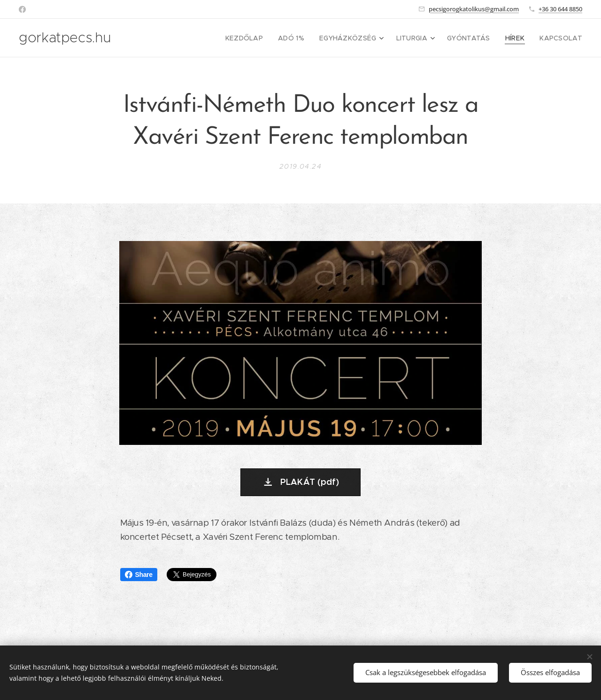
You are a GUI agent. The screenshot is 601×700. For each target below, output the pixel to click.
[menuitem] (263, 38)
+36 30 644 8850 (560, 9)
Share (139, 575)
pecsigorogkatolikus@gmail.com (474, 9)
